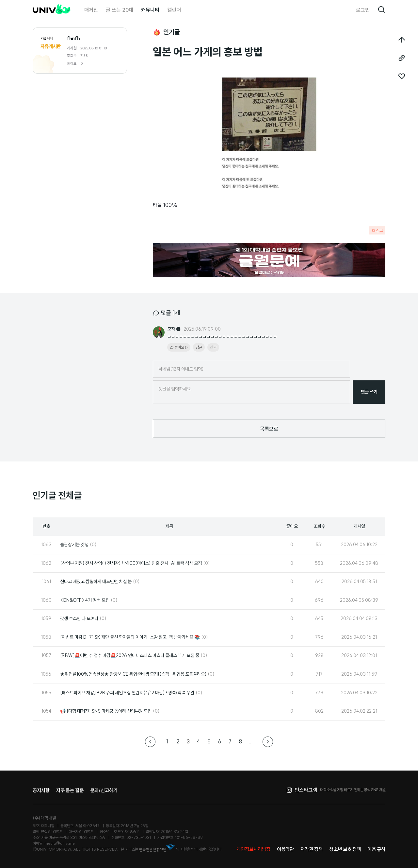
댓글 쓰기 (369, 392)
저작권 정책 (312, 849)
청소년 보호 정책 (345, 849)
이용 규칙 (376, 849)
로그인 (363, 10)
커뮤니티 (150, 10)
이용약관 (285, 849)
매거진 (91, 10)
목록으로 (269, 429)
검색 (381, 10)
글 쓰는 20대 (120, 10)
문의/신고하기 (104, 790)
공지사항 (41, 790)
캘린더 (174, 10)
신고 (377, 230)
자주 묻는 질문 (70, 790)
